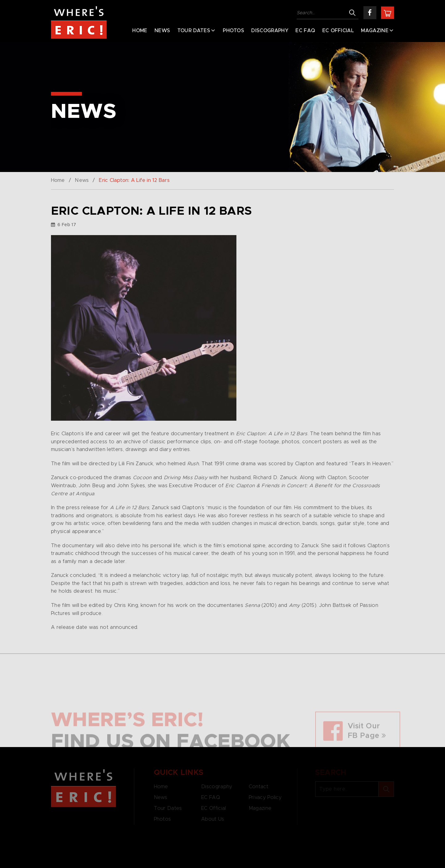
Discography (270, 31)
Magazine (375, 31)
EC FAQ (305, 31)
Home (140, 31)
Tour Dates (194, 31)
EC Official (338, 31)
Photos (233, 31)
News (162, 31)
